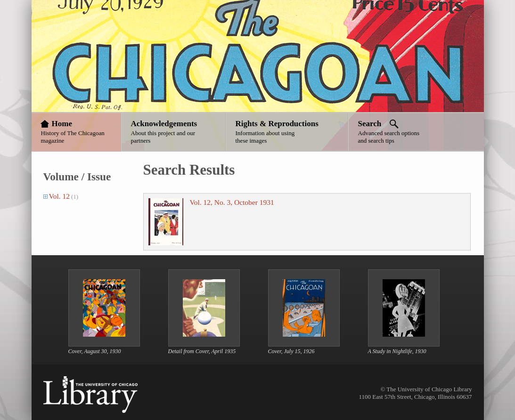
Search (370, 124)
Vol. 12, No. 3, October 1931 (232, 202)
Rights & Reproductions (277, 124)
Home (62, 124)
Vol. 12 (60, 196)
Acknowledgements (164, 124)
